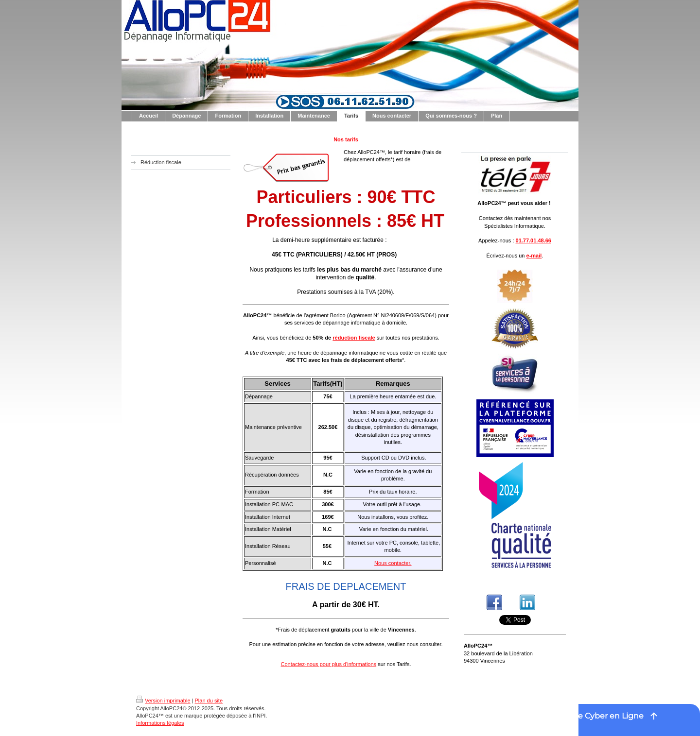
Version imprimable (163, 701)
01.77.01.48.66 (534, 240)
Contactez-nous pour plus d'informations (329, 664)
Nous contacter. (393, 563)
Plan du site (209, 701)
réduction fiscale (354, 338)
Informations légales (160, 723)
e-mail (534, 256)
